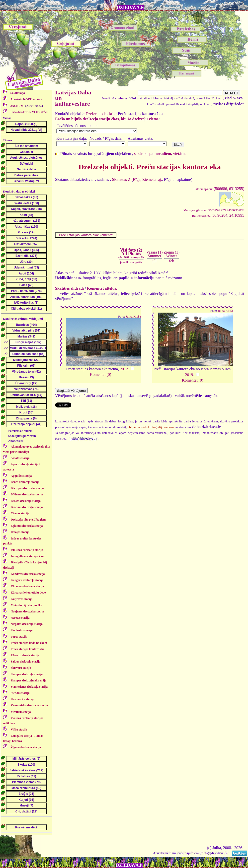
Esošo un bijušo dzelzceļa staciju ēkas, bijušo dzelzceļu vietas (107, 119)
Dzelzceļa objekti (99, 114)
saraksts (26, 99)
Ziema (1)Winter (172, 254)
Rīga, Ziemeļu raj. (147, 179)
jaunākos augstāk (131, 262)
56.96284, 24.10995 (218, 215)
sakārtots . (160, 154)
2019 (189, 375)
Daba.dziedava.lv (29, 112)
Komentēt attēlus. (102, 288)
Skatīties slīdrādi (69, 288)
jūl (155, 261)
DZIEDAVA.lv (131, 7)
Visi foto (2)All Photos (131, 253)
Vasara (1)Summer (154, 254)
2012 (124, 369)
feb (171, 261)
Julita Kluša (133, 317)
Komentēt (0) (100, 374)
